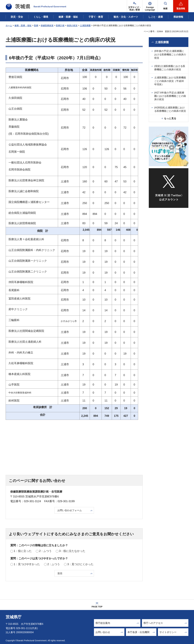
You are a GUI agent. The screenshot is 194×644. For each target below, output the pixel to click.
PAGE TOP (97, 607)
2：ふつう (45, 551)
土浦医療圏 (85, 25)
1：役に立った (23, 551)
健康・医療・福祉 (23, 25)
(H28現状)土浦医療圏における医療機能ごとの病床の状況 (170, 109)
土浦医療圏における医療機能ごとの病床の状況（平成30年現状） (170, 81)
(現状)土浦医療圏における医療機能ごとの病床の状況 (170, 68)
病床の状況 (72, 25)
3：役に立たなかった (72, 551)
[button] (150, 6)
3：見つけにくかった (80, 564)
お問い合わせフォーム (70, 510)
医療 (36, 25)
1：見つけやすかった (27, 564)
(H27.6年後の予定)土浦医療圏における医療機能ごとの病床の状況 (170, 96)
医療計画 (60, 25)
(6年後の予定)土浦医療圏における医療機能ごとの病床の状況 (170, 54)
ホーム (9, 25)
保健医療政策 (47, 25)
